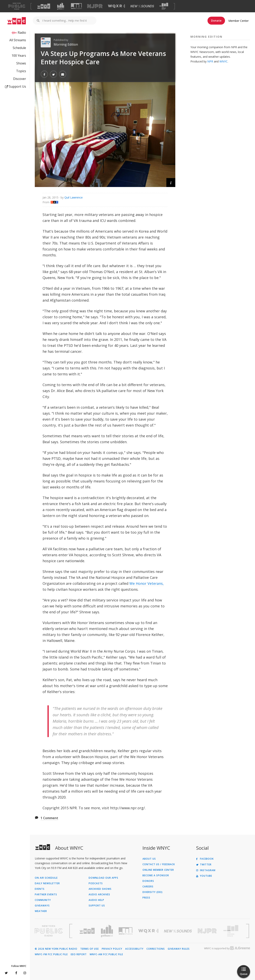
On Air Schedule (46, 878)
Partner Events (46, 895)
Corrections (156, 949)
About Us (149, 859)
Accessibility (134, 949)
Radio (22, 33)
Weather (41, 911)
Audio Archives (99, 895)
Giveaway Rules (179, 949)
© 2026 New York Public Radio (56, 949)
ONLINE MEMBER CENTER (158, 870)
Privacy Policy (112, 949)
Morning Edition (66, 44)
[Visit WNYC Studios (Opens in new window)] (76, 6)
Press (146, 898)
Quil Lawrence (74, 197)
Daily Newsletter (47, 883)
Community (43, 900)
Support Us (16, 86)
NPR (210, 61)
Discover (20, 79)
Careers (148, 887)
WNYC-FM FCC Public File (51, 954)
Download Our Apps (103, 878)
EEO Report (79, 954)
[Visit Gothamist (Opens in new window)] (61, 6)
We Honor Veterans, (147, 583)
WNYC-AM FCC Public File (106, 954)
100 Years (19, 56)
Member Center (239, 21)
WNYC (223, 61)
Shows (21, 63)
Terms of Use (90, 949)
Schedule (19, 48)
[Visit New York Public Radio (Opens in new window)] (49, 931)
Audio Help (96, 900)
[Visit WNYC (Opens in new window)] (44, 6)
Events (40, 889)
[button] (171, 183)
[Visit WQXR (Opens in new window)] (116, 6)
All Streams (18, 40)
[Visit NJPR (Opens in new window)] (95, 6)
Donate (216, 21)
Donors (148, 881)
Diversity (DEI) (153, 892)
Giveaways (42, 906)
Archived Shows (100, 889)
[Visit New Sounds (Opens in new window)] (142, 6)
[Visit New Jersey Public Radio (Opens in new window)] (208, 931)
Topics (21, 71)
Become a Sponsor (156, 875)
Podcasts (96, 883)
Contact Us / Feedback (159, 864)
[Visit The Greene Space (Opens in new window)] (164, 6)
